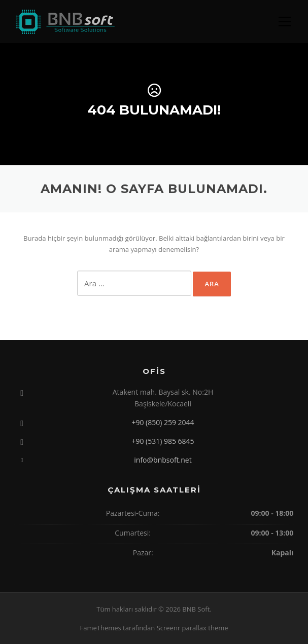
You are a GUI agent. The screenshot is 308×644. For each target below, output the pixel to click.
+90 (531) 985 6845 (163, 441)
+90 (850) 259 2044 (163, 422)
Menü (284, 21)
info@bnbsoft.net (163, 460)
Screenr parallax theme (193, 628)
